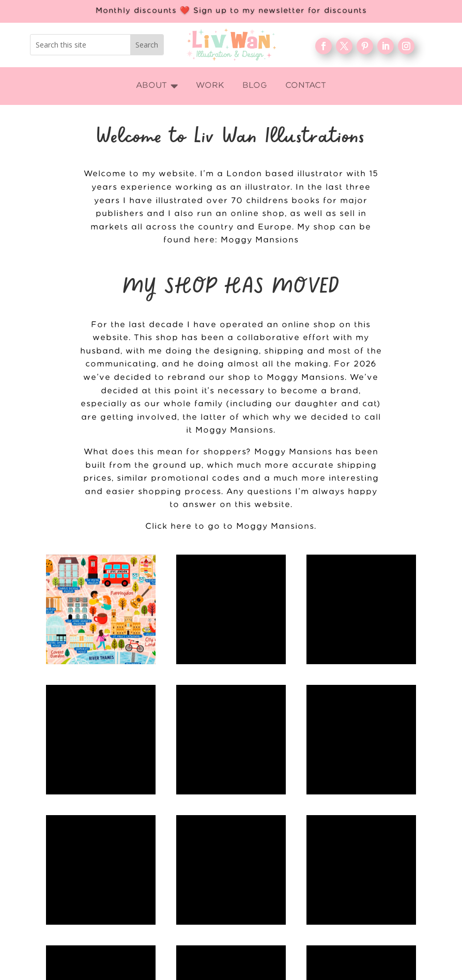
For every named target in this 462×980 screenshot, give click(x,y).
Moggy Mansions (260, 240)
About (341, 884)
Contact (341, 935)
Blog (341, 901)
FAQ (341, 917)
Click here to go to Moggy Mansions (230, 526)
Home (341, 851)
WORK (341, 868)
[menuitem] (157, 86)
